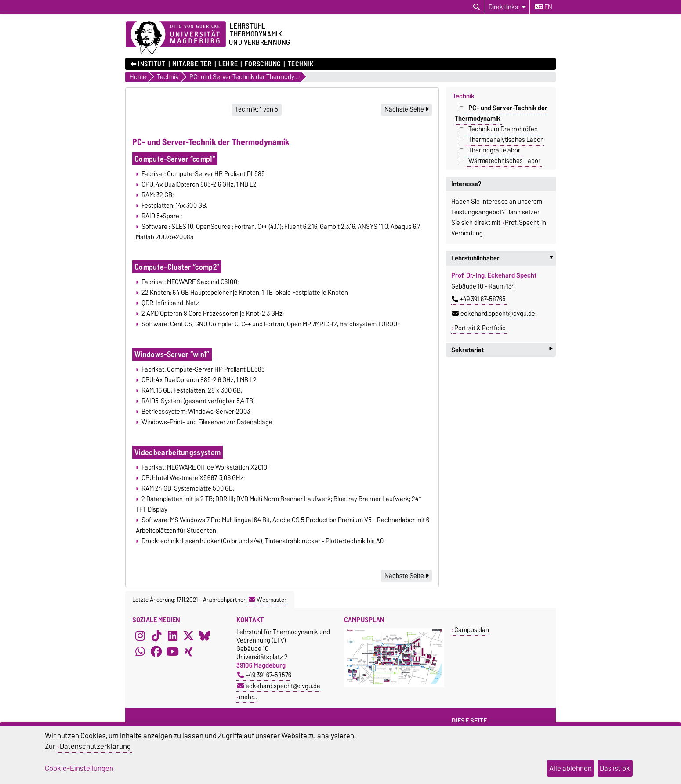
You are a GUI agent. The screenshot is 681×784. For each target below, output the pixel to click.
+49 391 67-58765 (479, 299)
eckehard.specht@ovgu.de (494, 314)
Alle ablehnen (571, 768)
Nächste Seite (406, 109)
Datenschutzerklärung (95, 746)
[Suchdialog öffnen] (476, 7)
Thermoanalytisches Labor (505, 140)
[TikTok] (156, 636)
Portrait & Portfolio (480, 328)
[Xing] (188, 651)
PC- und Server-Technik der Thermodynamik (501, 113)
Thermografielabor (494, 150)
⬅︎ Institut (148, 64)
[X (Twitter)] (188, 636)
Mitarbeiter (192, 64)
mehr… (248, 697)
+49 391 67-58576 (264, 675)
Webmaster (268, 600)
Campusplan (472, 630)
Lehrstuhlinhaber (504, 258)
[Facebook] (156, 651)
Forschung (263, 64)
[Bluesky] (205, 636)
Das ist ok (615, 768)
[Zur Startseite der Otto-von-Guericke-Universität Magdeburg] (176, 38)
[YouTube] (173, 651)
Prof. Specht (522, 223)
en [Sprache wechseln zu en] (543, 7)
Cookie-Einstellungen (79, 768)
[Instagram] (140, 636)
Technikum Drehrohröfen (503, 129)
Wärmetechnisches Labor (504, 161)
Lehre (228, 64)
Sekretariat (502, 350)
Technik (301, 64)
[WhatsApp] (140, 651)
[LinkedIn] (173, 636)
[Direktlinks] (507, 7)
